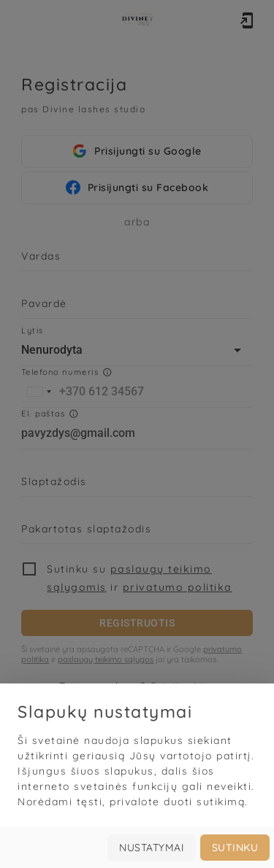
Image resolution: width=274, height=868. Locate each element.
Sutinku (235, 848)
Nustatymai (152, 848)
